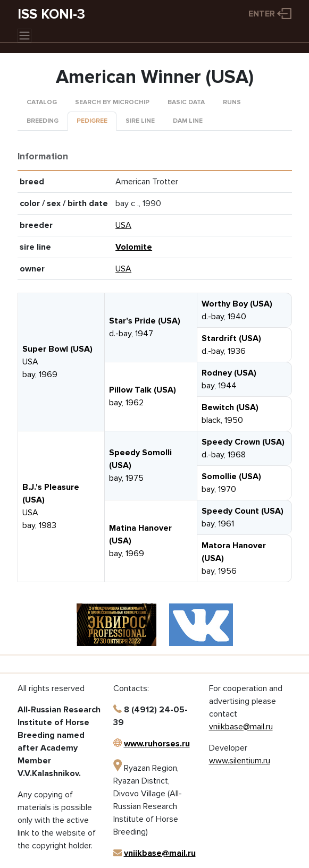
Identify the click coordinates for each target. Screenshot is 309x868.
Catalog (42, 102)
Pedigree (92, 121)
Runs (232, 102)
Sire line (140, 121)
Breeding (43, 121)
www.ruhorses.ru (157, 744)
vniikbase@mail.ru (160, 853)
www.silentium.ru (240, 761)
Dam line (188, 121)
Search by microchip (112, 102)
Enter (262, 14)
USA (123, 225)
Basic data (186, 102)
